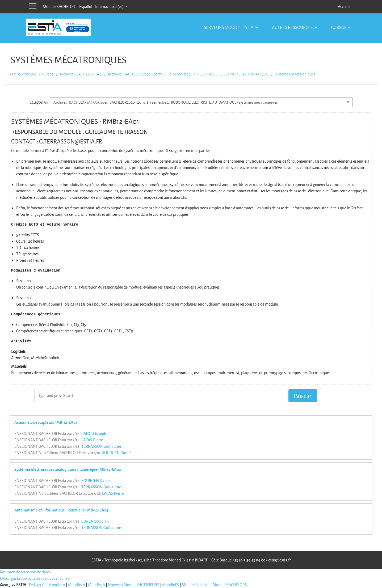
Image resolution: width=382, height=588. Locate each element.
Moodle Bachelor (196, 585)
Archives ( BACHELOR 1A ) (80, 74)
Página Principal (23, 74)
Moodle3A (96, 585)
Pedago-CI (37, 585)
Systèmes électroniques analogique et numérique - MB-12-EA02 (68, 469)
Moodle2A (77, 585)
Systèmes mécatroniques (295, 74)
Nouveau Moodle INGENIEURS (134, 585)
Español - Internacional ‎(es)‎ (102, 7)
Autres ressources (293, 27)
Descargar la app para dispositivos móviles (35, 578)
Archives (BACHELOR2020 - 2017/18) (137, 74)
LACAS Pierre (92, 440)
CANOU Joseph (94, 433)
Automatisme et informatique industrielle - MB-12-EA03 (61, 510)
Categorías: (39, 102)
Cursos (339, 27)
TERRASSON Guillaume (101, 446)
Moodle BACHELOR (59, 7)
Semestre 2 (182, 74)
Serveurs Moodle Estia (229, 27)
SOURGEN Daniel (117, 452)
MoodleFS (171, 585)
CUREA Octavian (95, 521)
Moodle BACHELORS (230, 585)
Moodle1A (57, 585)
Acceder (344, 7)
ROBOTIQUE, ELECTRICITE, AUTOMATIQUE (233, 74)
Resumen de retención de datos (25, 572)
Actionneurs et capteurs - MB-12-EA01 (46, 422)
